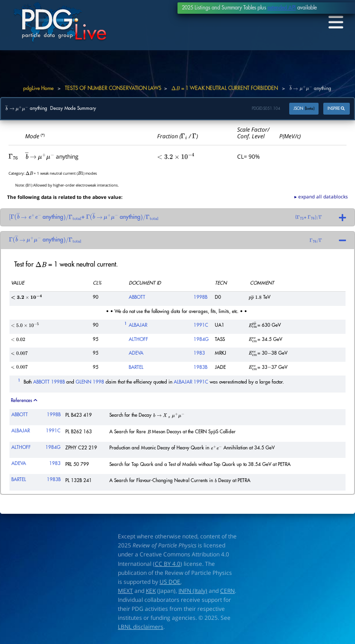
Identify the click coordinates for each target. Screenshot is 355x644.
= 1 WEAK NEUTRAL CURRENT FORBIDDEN (225, 88)
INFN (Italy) (193, 591)
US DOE (170, 582)
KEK (151, 591)
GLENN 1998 (90, 382)
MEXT (125, 591)
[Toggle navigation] (335, 23)
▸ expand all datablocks (321, 197)
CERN (227, 591)
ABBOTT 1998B (49, 382)
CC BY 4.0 (168, 564)
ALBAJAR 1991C (191, 382)
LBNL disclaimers (141, 627)
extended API (282, 8)
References (24, 401)
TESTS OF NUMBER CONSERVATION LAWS (113, 88)
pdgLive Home (38, 88)
